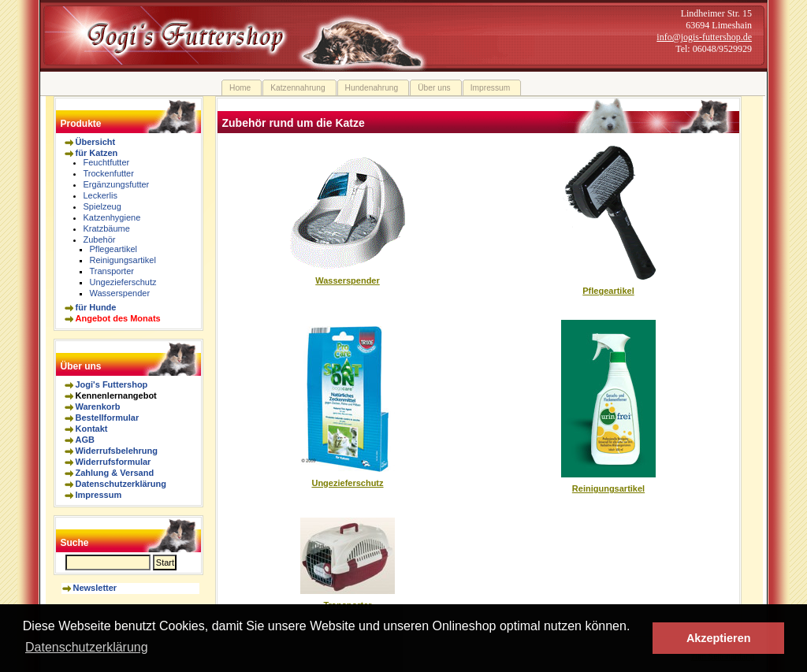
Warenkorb (98, 407)
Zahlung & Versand (115, 473)
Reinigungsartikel (123, 260)
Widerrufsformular (113, 462)
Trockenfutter (109, 173)
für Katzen (97, 153)
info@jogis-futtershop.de (704, 37)
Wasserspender (120, 293)
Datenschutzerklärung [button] (87, 647)
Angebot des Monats (118, 318)
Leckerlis (100, 195)
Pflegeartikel (114, 249)
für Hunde (96, 307)
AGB (85, 440)
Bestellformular (108, 418)
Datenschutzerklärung (121, 484)
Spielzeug (102, 206)
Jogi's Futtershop (112, 384)
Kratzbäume (107, 228)
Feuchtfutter (107, 162)
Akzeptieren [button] (719, 638)
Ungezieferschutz (123, 282)
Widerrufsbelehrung (117, 451)
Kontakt (92, 429)
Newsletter (95, 588)
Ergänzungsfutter (117, 184)
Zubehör (100, 239)
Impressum (99, 495)
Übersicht (96, 142)
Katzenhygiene (112, 217)
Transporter (112, 271)
